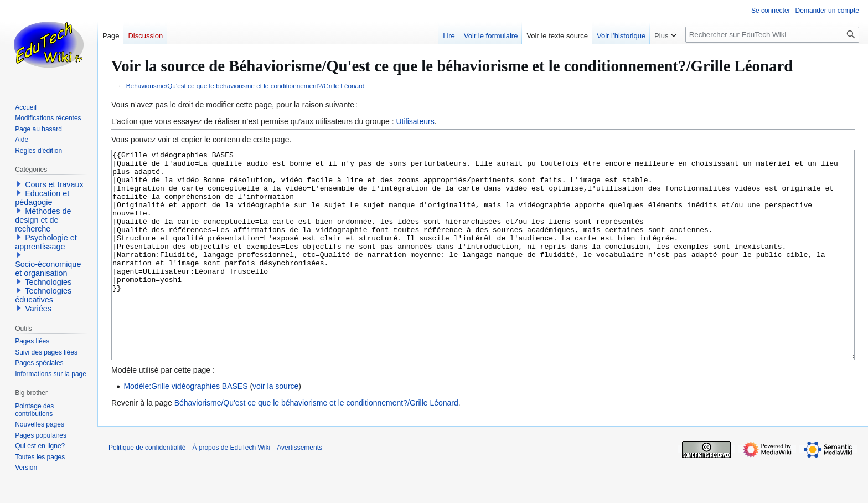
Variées (38, 309)
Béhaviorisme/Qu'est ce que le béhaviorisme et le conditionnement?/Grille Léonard (246, 86)
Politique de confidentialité (147, 489)
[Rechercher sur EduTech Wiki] (772, 35)
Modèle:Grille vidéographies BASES (185, 428)
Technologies (48, 282)
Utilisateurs (415, 121)
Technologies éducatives (43, 295)
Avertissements (299, 489)
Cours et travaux (54, 184)
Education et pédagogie (42, 198)
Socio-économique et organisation (48, 269)
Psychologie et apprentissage (46, 242)
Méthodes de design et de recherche (43, 220)
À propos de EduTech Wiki (231, 489)
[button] (19, 184)
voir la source (275, 428)
